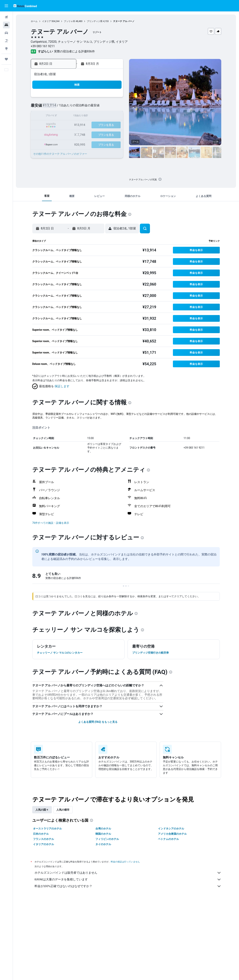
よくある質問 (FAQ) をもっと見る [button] (98, 722)
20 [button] (95, 125)
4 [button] (77, 107)
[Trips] (6, 59)
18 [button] (77, 125)
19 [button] (86, 125)
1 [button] (113, 98)
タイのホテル (103, 844)
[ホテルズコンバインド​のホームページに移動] (25, 6)
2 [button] (59, 107)
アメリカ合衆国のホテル (172, 834)
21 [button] (104, 125)
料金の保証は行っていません (125, 862)
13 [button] (95, 116)
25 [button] (77, 134)
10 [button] (69, 116)
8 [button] (113, 107)
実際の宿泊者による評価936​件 (74, 51)
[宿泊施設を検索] (6, 25)
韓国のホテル (103, 834)
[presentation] (160, 179)
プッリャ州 (69, 21)
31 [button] (69, 143)
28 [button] (104, 134)
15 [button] (113, 116)
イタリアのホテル (44, 844)
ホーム (34, 21)
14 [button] (104, 116)
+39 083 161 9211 (43, 46)
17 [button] (69, 125)
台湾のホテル (103, 829)
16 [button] (60, 125)
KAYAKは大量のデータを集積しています (128, 879)
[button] (6, 6)
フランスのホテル (44, 839)
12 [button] (86, 116)
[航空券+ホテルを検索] (6, 41)
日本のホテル (41, 834)
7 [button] (104, 107)
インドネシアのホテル (171, 829)
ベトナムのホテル (168, 839)
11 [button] (77, 116)
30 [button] (60, 143)
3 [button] (68, 107)
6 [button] (95, 107)
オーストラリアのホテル (47, 829)
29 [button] (113, 134)
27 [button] (95, 134)
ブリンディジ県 (95, 21)
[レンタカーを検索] (6, 33)
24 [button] (69, 134)
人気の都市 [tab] (63, 810)
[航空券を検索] (6, 17)
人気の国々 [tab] (42, 810)
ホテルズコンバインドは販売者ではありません (128, 873)
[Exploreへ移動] (6, 48)
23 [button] (60, 134)
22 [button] (113, 125)
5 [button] (86, 107)
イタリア (46, 21)
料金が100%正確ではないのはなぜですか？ (128, 886)
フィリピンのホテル (107, 839)
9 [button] (59, 116)
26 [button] (86, 134)
